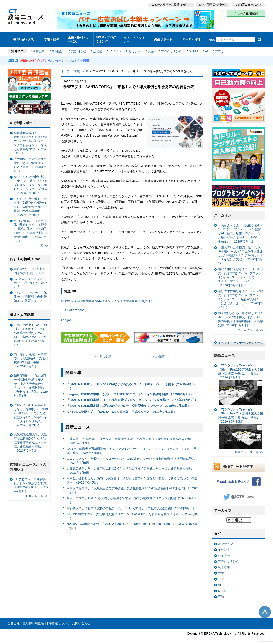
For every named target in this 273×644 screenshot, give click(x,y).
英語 (150, 48)
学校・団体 (52, 37)
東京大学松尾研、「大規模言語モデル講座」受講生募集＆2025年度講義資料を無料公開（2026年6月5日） (132, 487)
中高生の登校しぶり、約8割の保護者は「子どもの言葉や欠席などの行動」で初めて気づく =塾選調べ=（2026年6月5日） (132, 477)
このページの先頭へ (265, 608)
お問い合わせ (81, 620)
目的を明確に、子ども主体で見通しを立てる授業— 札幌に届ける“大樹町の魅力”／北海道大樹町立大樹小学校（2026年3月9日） (31, 227)
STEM (192, 48)
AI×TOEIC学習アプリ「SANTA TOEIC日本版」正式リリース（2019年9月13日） (122, 408)
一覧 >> (43, 242)
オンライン (225, 540)
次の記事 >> (161, 353)
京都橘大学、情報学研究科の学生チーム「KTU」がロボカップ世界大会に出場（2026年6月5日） (132, 504)
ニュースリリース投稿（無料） (170, 4)
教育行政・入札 (24, 37)
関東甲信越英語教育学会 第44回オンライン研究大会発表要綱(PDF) (107, 297)
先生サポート (163, 37)
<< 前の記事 (103, 353)
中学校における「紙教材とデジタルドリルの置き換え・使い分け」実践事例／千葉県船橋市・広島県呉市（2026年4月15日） (241, 315)
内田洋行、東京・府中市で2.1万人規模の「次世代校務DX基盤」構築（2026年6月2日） (31, 357)
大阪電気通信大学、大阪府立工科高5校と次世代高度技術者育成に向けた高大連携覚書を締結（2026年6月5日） (129, 467)
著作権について (59, 620)
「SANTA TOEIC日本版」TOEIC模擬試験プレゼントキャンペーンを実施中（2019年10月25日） (132, 396)
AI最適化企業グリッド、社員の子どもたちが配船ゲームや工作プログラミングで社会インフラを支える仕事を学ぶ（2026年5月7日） (31, 139)
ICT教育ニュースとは (248, 4)
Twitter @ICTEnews (239, 493)
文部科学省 (79, 48)
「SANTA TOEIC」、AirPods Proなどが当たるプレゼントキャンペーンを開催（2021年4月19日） (131, 382)
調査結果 (224, 563)
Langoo (66, 316)
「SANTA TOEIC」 (74, 307)
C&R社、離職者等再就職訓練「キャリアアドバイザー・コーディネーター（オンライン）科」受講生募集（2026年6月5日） (132, 447)
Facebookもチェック (239, 478)
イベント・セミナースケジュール (241, 339)
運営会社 (14, 620)
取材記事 (40, 48)
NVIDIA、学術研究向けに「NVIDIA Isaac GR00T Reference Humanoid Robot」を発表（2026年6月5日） (132, 522)
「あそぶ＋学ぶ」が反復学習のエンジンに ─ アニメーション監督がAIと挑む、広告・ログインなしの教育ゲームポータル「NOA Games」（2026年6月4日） (241, 230)
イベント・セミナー (134, 37)
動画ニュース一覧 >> (249, 449)
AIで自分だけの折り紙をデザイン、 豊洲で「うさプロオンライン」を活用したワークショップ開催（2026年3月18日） (31, 181)
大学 (221, 569)
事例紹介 (59, 48)
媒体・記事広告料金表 (212, 4)
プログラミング (170, 48)
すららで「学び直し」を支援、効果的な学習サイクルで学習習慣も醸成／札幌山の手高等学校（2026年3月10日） (30, 203)
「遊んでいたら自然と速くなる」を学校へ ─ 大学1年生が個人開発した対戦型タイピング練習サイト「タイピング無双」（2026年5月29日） (241, 252)
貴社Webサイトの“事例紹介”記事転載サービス (29, 267)
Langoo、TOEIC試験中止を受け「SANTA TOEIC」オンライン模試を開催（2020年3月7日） (130, 390)
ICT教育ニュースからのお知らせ (28, 463)
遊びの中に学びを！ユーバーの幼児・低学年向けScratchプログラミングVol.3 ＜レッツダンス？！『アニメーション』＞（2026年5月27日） (241, 274)
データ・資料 (191, 37)
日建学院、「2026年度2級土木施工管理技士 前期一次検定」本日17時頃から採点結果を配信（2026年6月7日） (129, 437)
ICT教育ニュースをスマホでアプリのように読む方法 (30, 279)
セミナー (134, 48)
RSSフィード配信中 (239, 462)
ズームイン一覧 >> (250, 327)
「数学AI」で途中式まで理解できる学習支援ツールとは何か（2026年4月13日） (30, 161)
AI (204, 48)
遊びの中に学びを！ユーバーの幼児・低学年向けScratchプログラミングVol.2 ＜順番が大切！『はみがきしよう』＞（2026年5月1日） (241, 295)
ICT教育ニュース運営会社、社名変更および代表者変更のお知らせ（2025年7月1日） (31, 481)
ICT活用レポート (23, 119)
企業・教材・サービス (78, 37)
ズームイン (223, 212)
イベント (115, 48)
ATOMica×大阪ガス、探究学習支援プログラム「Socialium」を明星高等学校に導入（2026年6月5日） (132, 512)
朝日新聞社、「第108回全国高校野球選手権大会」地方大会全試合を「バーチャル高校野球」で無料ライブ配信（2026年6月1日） (31, 382)
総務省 (98, 48)
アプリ (217, 48)
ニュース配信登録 (246, 13)
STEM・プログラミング (107, 37)
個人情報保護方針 (34, 620)
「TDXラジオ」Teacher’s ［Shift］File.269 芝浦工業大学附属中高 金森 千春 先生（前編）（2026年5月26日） (241, 424)
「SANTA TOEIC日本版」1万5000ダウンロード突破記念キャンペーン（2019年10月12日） (129, 402)
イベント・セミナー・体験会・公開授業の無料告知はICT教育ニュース (30, 293)
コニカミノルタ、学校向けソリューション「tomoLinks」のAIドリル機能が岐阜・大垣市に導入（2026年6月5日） (131, 457)
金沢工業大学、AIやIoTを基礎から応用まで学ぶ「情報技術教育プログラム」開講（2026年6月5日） (131, 497)
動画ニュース (224, 352)
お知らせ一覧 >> (37, 492)
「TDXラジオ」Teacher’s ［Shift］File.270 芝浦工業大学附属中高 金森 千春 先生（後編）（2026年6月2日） (241, 381)
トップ (65, 68)
